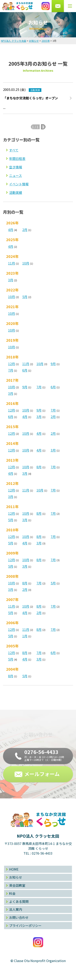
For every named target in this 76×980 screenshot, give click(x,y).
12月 (12, 364)
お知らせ (16, 877)
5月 (25, 297)
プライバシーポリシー (25, 925)
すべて (14, 150)
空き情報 (16, 167)
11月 (12, 263)
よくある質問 (19, 901)
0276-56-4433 (42, 853)
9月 (53, 364)
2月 (25, 230)
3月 (11, 280)
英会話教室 (17, 885)
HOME (14, 869)
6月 (25, 370)
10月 (26, 263)
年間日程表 (17, 159)
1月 (25, 636)
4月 (11, 230)
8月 (39, 467)
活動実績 (16, 192)
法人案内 (16, 909)
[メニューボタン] (70, 6)
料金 (12, 893)
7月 (11, 370)
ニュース (16, 175)
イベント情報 (19, 184)
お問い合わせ (19, 917)
